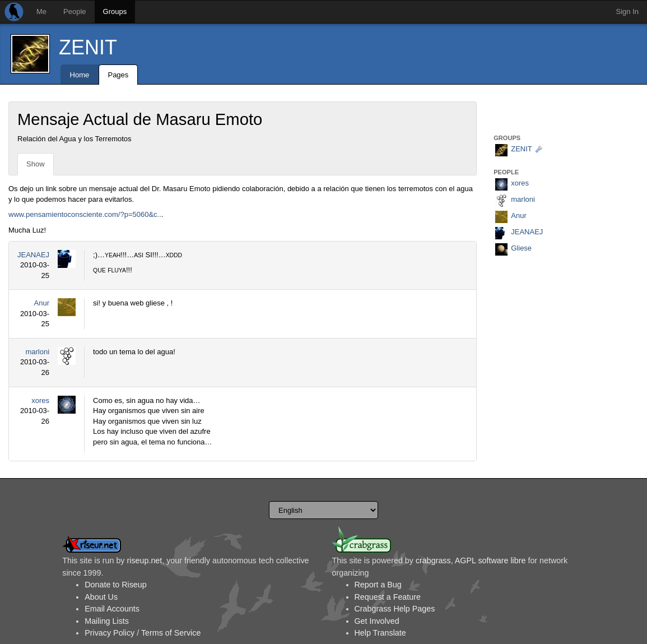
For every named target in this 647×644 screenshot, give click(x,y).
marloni (37, 352)
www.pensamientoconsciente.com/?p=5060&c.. (85, 214)
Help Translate (380, 633)
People (75, 11)
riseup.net (144, 560)
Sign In (627, 11)
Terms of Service (171, 633)
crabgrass (433, 560)
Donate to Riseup (115, 585)
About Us (101, 597)
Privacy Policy (110, 633)
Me (41, 11)
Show (36, 164)
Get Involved (377, 621)
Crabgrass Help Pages (395, 609)
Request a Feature (388, 597)
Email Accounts (112, 609)
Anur (42, 303)
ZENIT (88, 47)
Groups (115, 11)
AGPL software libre (490, 560)
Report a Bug (378, 585)
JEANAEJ (33, 255)
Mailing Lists (107, 621)
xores (40, 400)
